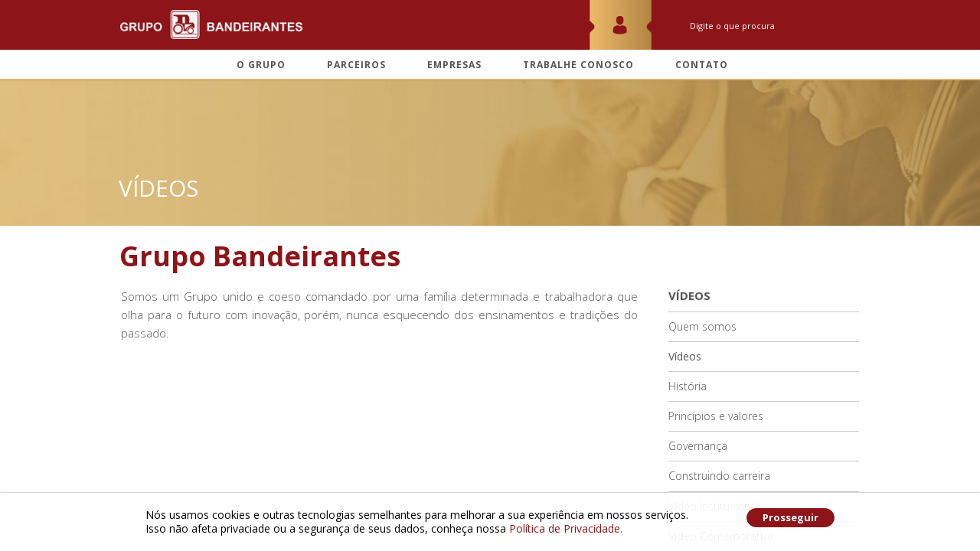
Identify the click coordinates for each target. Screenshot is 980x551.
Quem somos (702, 326)
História (688, 386)
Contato (702, 65)
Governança (698, 446)
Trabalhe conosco (578, 65)
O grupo (261, 65)
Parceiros (356, 65)
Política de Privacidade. (566, 528)
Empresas (454, 65)
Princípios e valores (716, 416)
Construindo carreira (719, 476)
